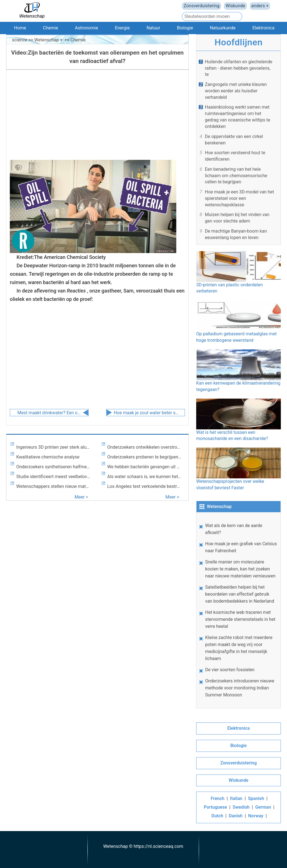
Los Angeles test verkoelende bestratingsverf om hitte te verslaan (145, 486)
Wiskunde (235, 6)
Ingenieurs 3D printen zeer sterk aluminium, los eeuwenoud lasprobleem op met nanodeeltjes (54, 447)
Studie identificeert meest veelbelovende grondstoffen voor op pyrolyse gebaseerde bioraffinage (54, 477)
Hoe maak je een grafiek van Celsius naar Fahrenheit (241, 547)
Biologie (185, 28)
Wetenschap (47, 40)
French (218, 798)
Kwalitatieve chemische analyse (48, 457)
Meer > (81, 497)
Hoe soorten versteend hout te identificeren (235, 156)
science (20, 40)
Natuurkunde (223, 28)
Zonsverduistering (202, 6)
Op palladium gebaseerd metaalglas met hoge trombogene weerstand (239, 321)
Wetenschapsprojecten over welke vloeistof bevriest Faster (239, 469)
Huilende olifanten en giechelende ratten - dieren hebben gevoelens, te (239, 68)
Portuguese (215, 807)
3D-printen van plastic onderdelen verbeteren (239, 272)
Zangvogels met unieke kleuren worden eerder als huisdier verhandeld (236, 91)
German (263, 807)
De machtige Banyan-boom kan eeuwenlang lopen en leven (236, 234)
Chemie (50, 28)
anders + (260, 6)
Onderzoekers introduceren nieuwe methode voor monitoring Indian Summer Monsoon (240, 688)
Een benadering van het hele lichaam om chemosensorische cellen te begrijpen (236, 176)
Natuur (153, 28)
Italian (236, 798)
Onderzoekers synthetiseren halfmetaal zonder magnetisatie (54, 467)
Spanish (256, 798)
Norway (256, 816)
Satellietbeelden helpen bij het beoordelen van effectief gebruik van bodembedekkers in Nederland (240, 594)
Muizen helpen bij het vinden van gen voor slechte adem (237, 218)
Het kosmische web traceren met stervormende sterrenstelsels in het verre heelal (240, 619)
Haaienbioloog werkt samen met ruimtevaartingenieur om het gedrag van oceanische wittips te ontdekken (238, 117)
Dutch (217, 816)
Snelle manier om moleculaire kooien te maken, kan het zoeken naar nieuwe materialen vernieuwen (240, 569)
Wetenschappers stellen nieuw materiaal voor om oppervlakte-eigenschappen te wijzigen (54, 486)
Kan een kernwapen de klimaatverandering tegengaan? (239, 371)
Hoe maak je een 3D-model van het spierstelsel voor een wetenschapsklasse (239, 198)
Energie (122, 28)
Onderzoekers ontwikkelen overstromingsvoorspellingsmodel (145, 447)
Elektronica (263, 28)
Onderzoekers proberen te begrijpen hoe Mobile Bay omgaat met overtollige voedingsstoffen (145, 457)
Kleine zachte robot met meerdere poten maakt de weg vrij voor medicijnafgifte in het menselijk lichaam (239, 648)
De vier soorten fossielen (230, 670)
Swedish (241, 807)
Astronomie (86, 28)
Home (20, 28)
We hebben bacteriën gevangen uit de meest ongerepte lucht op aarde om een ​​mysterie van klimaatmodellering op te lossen (145, 467)
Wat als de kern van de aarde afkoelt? (234, 529)
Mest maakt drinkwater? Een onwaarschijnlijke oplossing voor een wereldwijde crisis (50, 413)
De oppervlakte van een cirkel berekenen (234, 140)
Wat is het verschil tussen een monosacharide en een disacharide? (239, 420)
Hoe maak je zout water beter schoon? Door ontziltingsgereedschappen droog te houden (146, 413)
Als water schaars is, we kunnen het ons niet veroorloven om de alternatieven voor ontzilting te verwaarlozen (145, 477)
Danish (236, 816)
